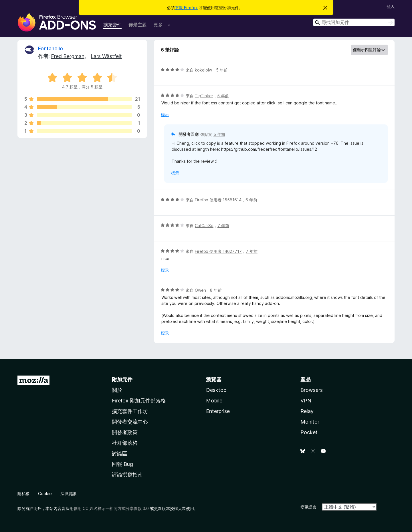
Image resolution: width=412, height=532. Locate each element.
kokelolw (203, 70)
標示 (165, 115)
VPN (306, 401)
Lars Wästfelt (106, 56)
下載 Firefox (186, 8)
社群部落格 (125, 443)
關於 (117, 390)
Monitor (310, 422)
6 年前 (251, 200)
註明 (33, 508)
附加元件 (122, 379)
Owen (200, 290)
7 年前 (223, 226)
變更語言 (308, 507)
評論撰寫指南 (127, 475)
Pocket (309, 432)
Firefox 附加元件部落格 (139, 401)
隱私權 (23, 494)
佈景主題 (138, 25)
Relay (307, 411)
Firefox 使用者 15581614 (218, 200)
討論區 (120, 453)
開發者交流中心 (130, 422)
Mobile (214, 401)
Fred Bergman (68, 56)
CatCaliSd (204, 226)
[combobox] (354, 22)
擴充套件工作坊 (130, 411)
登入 (391, 6)
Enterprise (218, 411)
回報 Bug (122, 464)
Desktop (216, 390)
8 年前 (216, 290)
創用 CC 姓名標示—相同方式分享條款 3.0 (111, 508)
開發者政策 (125, 432)
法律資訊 (68, 494)
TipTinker (204, 96)
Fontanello (50, 48)
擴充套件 (112, 25)
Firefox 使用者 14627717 (218, 251)
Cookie (45, 494)
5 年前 (222, 70)
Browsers (312, 390)
